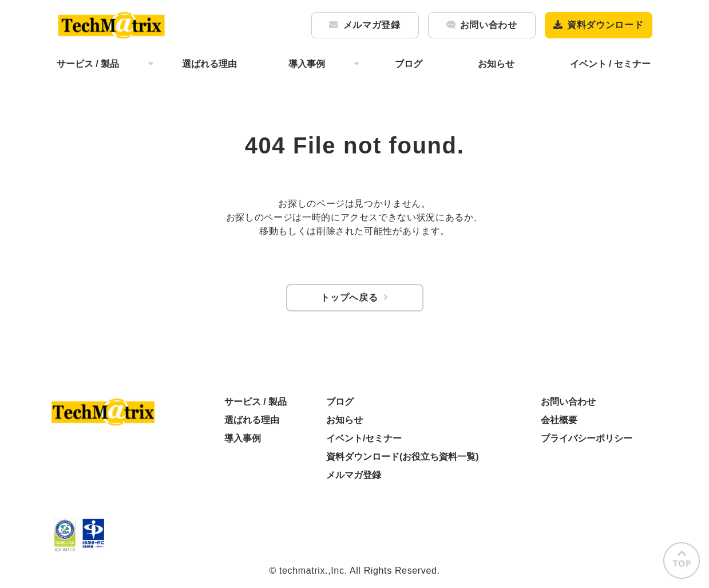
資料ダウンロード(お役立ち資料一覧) (403, 457)
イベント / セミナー (610, 64)
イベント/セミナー (364, 438)
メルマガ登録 (372, 25)
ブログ (409, 64)
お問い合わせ (489, 25)
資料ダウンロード (605, 25)
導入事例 (307, 64)
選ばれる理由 (209, 64)
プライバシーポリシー (587, 438)
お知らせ (496, 64)
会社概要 (559, 420)
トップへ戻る (349, 297)
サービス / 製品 (88, 64)
